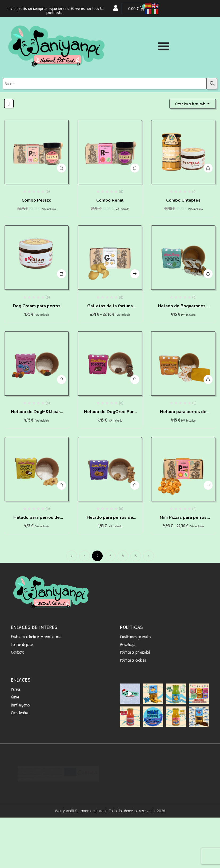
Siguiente (149, 556)
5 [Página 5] (136, 556)
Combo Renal (110, 200)
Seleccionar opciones (134, 271)
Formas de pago (20, 643)
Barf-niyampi (19, 698)
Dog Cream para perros (37, 306)
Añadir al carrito (61, 166)
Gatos (14, 691)
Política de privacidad (132, 649)
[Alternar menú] (164, 46)
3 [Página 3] (110, 556)
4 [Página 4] (123, 556)
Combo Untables (183, 200)
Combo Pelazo (37, 200)
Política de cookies (131, 656)
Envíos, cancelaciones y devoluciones (33, 636)
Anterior (72, 556)
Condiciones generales (134, 636)
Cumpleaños (19, 705)
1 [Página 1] (85, 556)
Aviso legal (127, 643)
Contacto (17, 649)
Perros (15, 684)
